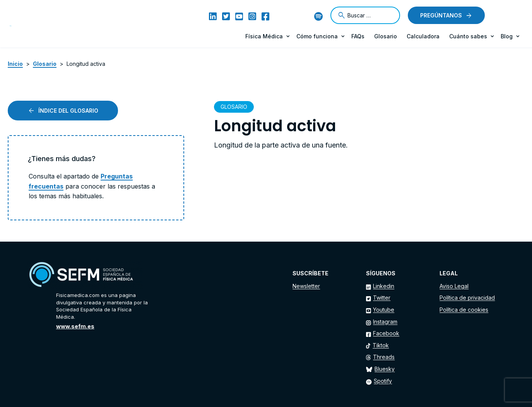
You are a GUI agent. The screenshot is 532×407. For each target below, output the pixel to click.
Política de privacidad (467, 298)
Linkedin (384, 286)
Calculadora (423, 36)
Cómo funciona (317, 36)
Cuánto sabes (468, 36)
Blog (507, 36)
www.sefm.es (75, 326)
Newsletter (306, 286)
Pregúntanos (441, 15)
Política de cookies (464, 310)
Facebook (386, 333)
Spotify (383, 381)
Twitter (382, 298)
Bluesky (385, 369)
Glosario (386, 36)
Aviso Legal (454, 286)
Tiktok (381, 345)
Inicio (15, 64)
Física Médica (264, 36)
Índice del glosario (68, 111)
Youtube (384, 310)
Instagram (385, 322)
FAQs (358, 36)
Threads (384, 357)
